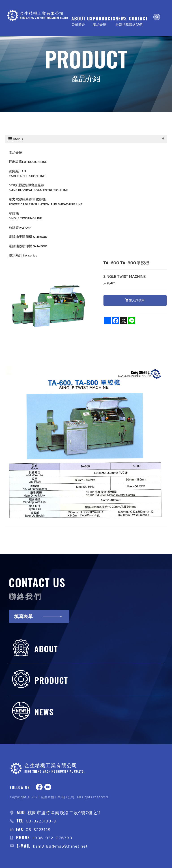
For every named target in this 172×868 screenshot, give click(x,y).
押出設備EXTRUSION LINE (28, 162)
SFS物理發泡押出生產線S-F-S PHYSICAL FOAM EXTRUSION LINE (38, 187)
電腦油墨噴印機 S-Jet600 (28, 237)
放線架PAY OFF (20, 227)
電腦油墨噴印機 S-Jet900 (28, 246)
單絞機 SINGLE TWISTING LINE (25, 216)
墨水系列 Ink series (23, 255)
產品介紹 (15, 152)
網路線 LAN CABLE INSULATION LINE (27, 173)
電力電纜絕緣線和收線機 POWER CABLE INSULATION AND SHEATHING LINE (46, 202)
